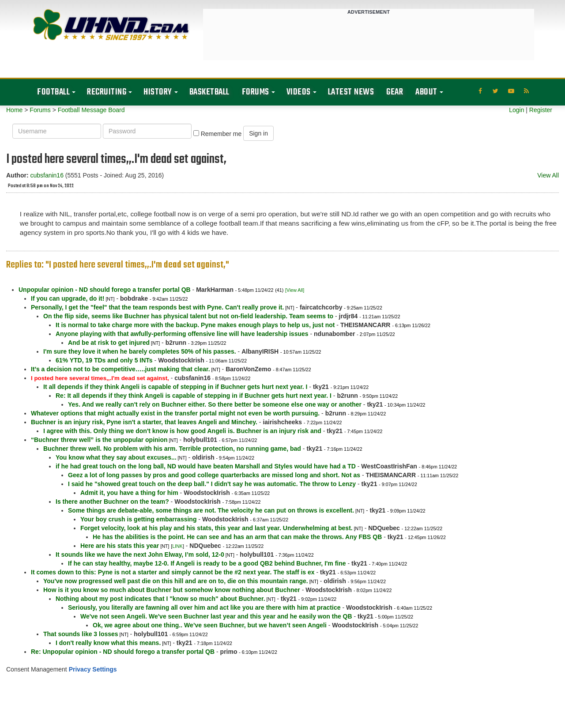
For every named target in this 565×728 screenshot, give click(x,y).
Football (53, 92)
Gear (395, 92)
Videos (299, 92)
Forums (256, 92)
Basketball (209, 92)
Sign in (258, 133)
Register (541, 110)
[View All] (295, 290)
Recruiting (107, 92)
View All (548, 175)
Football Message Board (91, 110)
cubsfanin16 (47, 175)
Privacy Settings (93, 669)
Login (516, 110)
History (158, 92)
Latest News (351, 92)
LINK (177, 546)
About (426, 92)
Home (14, 110)
